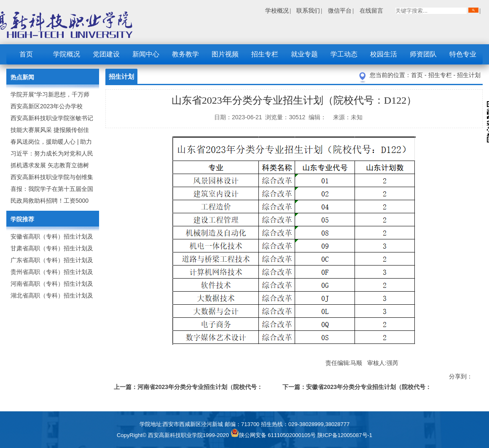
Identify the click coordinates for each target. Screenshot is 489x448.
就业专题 (304, 54)
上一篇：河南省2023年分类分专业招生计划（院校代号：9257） (188, 388)
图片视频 (225, 54)
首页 (26, 54)
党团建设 (106, 54)
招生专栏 (265, 54)
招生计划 (469, 75)
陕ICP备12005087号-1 (345, 435)
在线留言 (371, 11)
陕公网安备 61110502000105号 (274, 435)
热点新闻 (22, 77)
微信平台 (340, 11)
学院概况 (67, 54)
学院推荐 (22, 219)
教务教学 (185, 54)
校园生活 (384, 54)
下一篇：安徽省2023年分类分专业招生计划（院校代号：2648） (357, 388)
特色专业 (463, 54)
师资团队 (423, 54)
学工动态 (344, 54)
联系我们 (308, 11)
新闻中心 (146, 54)
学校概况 (277, 11)
